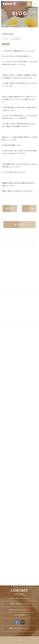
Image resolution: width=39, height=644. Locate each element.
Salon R (9, 4)
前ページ (10, 209)
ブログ (10, 25)
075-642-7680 (20, 615)
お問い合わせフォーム (20, 604)
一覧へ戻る (20, 225)
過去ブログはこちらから (20, 628)
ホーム (4, 25)
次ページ (30, 209)
